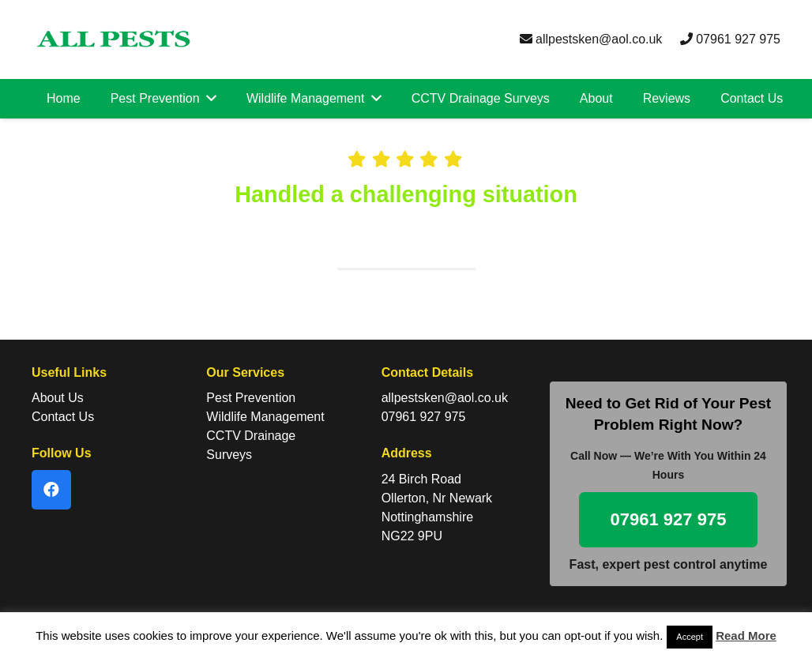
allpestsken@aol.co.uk (591, 39)
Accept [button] (690, 637)
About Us (58, 398)
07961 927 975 (730, 39)
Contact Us (63, 417)
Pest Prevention (251, 398)
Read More (746, 635)
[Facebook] (51, 490)
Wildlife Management (265, 417)
